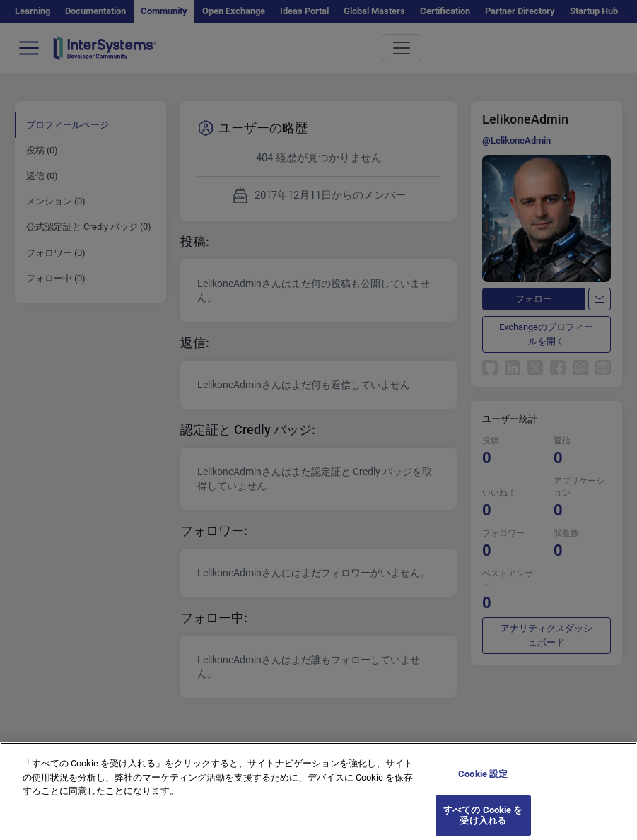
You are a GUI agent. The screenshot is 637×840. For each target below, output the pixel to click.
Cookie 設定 (483, 784)
